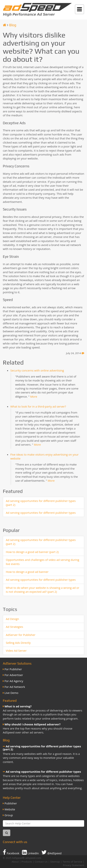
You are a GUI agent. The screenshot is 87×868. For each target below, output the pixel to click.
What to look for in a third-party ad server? (38, 406)
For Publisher (13, 669)
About (15, 862)
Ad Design (12, 619)
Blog (13, 25)
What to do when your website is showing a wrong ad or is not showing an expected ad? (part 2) (43, 590)
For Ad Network (15, 687)
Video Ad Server (16, 651)
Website (10, 809)
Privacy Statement (74, 865)
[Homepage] (5, 25)
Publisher (11, 803)
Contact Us (41, 862)
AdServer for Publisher (21, 635)
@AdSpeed (51, 852)
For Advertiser (14, 675)
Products (27, 862)
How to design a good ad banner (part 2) (32, 552)
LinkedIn (30, 852)
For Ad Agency (14, 681)
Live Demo (11, 693)
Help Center (12, 798)
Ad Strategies (14, 627)
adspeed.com (33, 858)
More (34, 396)
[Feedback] (83, 353)
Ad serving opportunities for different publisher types (41, 513)
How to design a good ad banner (27, 572)
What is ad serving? (18, 706)
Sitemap (55, 862)
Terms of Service (72, 862)
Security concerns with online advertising (37, 370)
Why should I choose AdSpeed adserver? (33, 724)
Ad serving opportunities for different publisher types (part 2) (42, 748)
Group (9, 815)
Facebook (11, 852)
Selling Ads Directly (18, 643)
